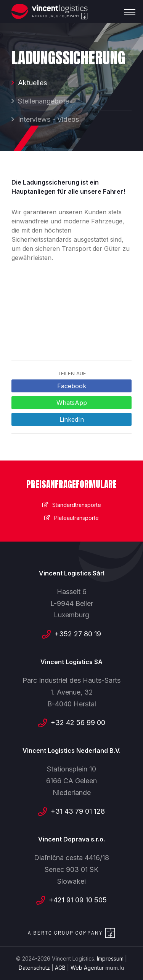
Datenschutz (34, 968)
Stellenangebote (43, 101)
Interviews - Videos (48, 119)
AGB (60, 968)
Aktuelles (32, 83)
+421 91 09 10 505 (78, 900)
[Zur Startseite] (50, 12)
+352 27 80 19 (78, 634)
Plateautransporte (76, 518)
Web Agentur (87, 968)
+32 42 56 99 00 (78, 723)
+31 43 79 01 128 (78, 811)
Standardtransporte (77, 505)
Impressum (110, 958)
